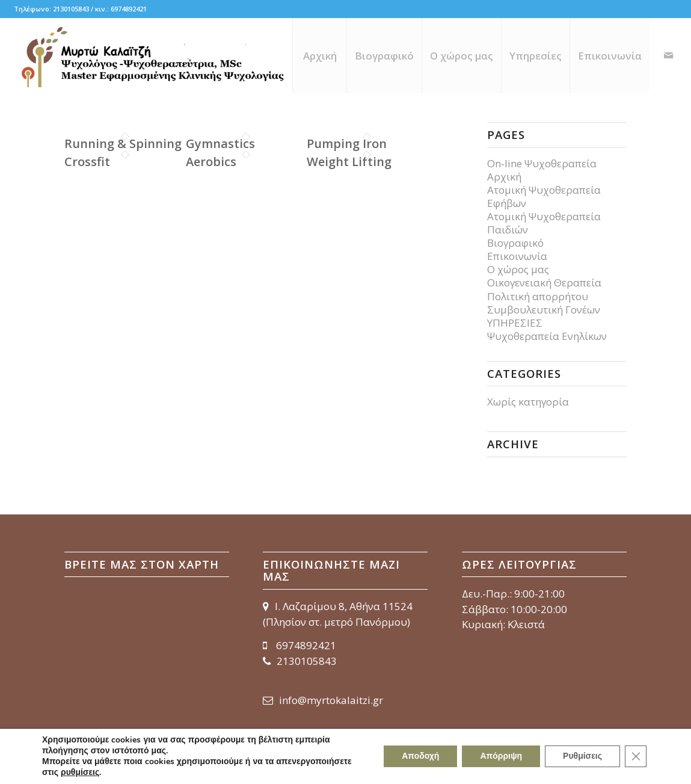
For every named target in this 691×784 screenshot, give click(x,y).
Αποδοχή (420, 756)
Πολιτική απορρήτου (538, 296)
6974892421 (299, 645)
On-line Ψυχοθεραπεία (542, 163)
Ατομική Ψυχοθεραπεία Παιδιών (544, 223)
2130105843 (300, 661)
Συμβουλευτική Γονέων (544, 310)
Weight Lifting (349, 162)
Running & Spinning (123, 144)
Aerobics (211, 162)
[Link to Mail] (668, 55)
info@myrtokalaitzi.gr (323, 700)
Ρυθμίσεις (582, 756)
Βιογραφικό (515, 243)
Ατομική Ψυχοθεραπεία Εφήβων (544, 196)
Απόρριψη (501, 756)
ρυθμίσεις (80, 773)
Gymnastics (220, 144)
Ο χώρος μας (518, 269)
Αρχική (504, 177)
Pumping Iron (347, 144)
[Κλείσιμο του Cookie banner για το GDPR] (636, 756)
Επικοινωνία (517, 256)
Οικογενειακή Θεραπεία (544, 282)
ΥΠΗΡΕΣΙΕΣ (515, 323)
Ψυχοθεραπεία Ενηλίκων (547, 336)
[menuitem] (319, 56)
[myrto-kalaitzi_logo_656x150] (152, 56)
